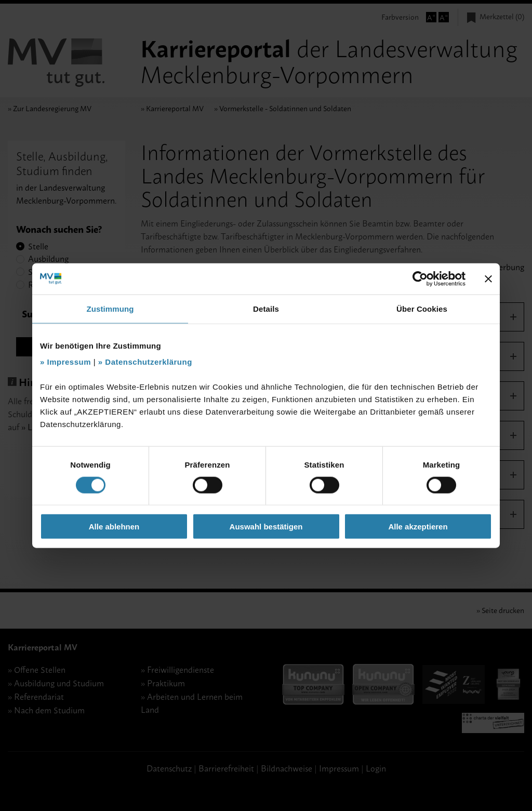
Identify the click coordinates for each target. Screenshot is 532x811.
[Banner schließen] (488, 278)
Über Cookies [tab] (422, 308)
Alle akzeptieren (418, 527)
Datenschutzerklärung (149, 362)
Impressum (69, 362)
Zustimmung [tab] (110, 308)
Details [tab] (266, 308)
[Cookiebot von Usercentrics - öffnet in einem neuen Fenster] (420, 278)
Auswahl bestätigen (266, 527)
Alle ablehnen (114, 527)
